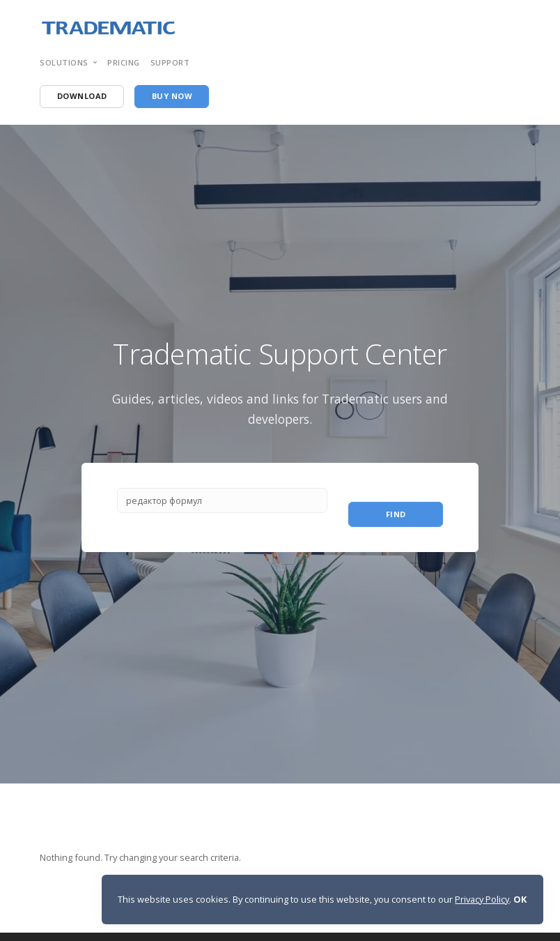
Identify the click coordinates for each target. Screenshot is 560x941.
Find (396, 514)
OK (520, 899)
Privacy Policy (482, 899)
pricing (124, 62)
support (170, 62)
